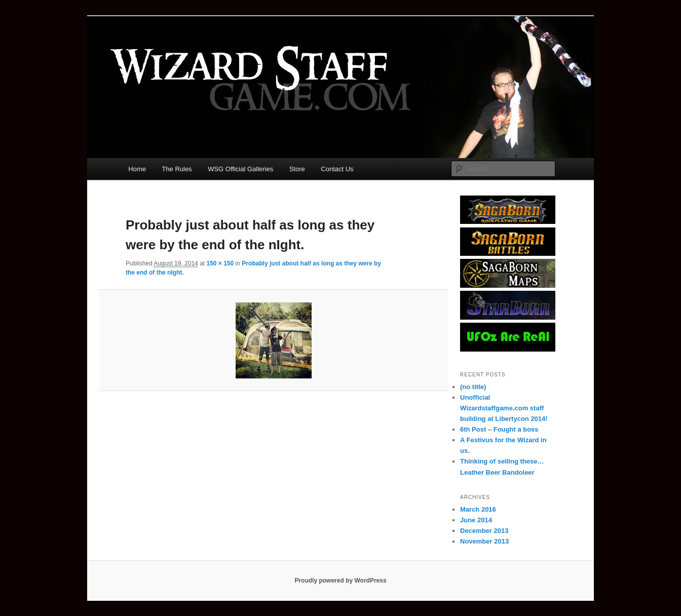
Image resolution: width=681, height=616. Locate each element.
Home (137, 169)
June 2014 (476, 520)
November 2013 (484, 541)
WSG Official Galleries (240, 169)
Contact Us (337, 169)
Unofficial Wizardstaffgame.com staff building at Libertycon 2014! (504, 408)
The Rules (177, 169)
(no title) (473, 387)
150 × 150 (220, 263)
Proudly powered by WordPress (340, 581)
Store (297, 169)
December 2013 (484, 531)
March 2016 (478, 509)
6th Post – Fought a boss (499, 429)
